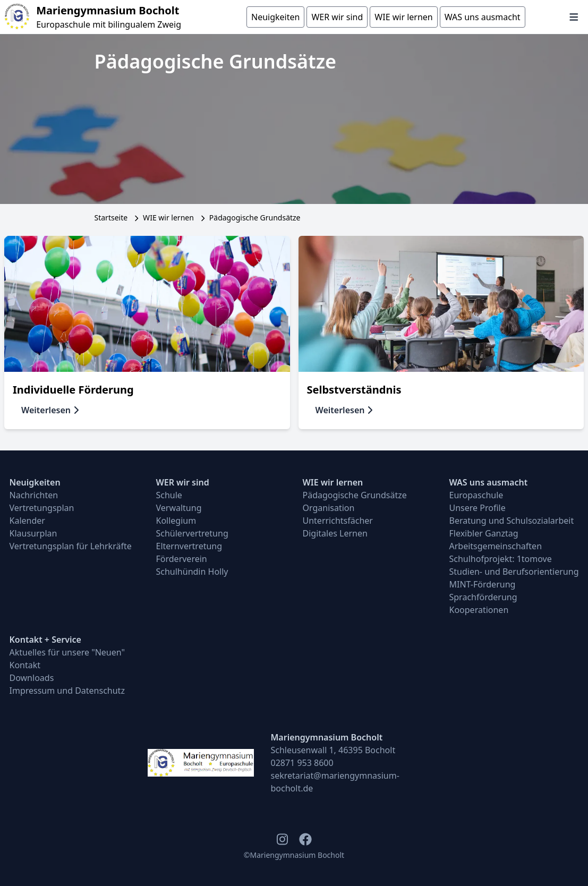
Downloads (32, 678)
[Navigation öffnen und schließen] (574, 17)
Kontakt (25, 665)
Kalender (27, 521)
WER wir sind (183, 482)
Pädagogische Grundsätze (355, 495)
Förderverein (182, 559)
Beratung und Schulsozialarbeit (512, 521)
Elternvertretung (189, 546)
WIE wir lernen (168, 218)
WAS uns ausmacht (489, 482)
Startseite (111, 218)
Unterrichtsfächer (338, 521)
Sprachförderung (483, 597)
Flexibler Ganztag (484, 533)
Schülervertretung (192, 533)
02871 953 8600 (302, 763)
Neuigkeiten (35, 482)
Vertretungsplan (42, 508)
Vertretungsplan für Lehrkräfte (71, 546)
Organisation (329, 508)
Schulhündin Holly (192, 572)
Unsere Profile (478, 508)
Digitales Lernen (335, 533)
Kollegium (176, 521)
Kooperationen (479, 610)
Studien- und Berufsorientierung (514, 572)
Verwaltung (179, 508)
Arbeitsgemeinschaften (496, 546)
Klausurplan (33, 533)
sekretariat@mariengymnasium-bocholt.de (335, 782)
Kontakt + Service (45, 640)
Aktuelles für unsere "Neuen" (67, 652)
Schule (169, 495)
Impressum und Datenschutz (67, 691)
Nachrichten (34, 495)
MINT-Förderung (483, 584)
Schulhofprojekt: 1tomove (501, 559)
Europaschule (476, 495)
